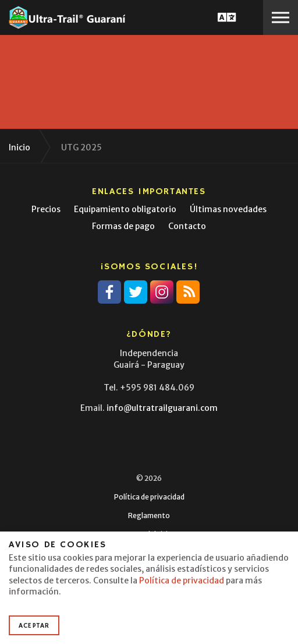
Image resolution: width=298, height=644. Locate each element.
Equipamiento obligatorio (125, 209)
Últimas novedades (228, 209)
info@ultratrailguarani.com (162, 408)
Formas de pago (123, 226)
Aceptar (34, 626)
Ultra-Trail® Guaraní (67, 17)
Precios (46, 209)
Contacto (187, 226)
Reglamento (149, 515)
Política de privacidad (149, 497)
